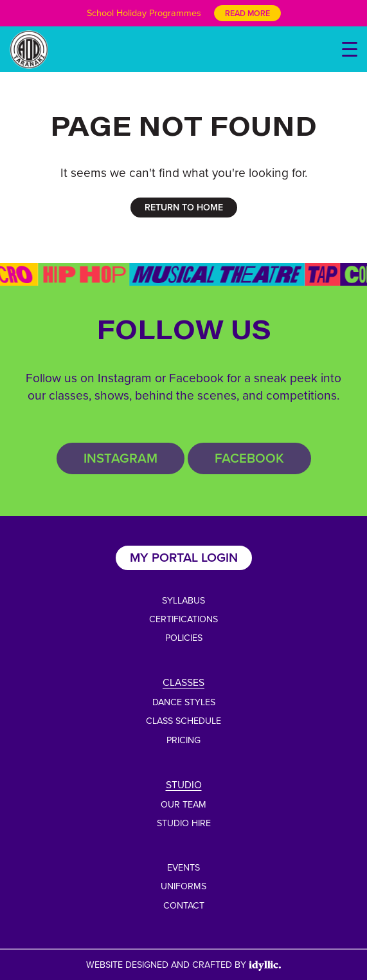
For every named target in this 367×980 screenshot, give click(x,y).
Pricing (183, 740)
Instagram (121, 458)
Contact (184, 905)
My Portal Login (184, 557)
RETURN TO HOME (184, 207)
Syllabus (183, 600)
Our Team (183, 804)
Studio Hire (184, 823)
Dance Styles (184, 702)
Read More (247, 13)
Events (183, 867)
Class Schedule (183, 721)
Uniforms (183, 886)
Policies (184, 638)
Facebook (249, 458)
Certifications (183, 619)
